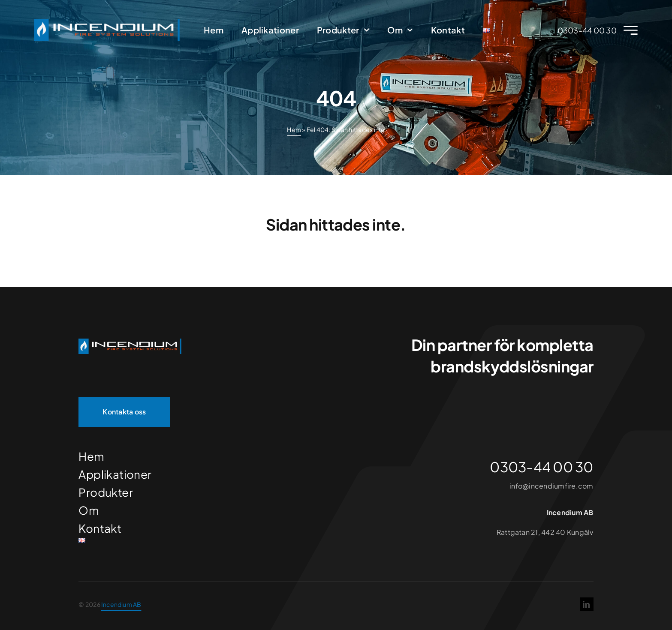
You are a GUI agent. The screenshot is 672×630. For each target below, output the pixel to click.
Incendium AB (121, 604)
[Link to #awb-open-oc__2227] (631, 30)
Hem (294, 129)
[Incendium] (130, 342)
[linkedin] (587, 604)
